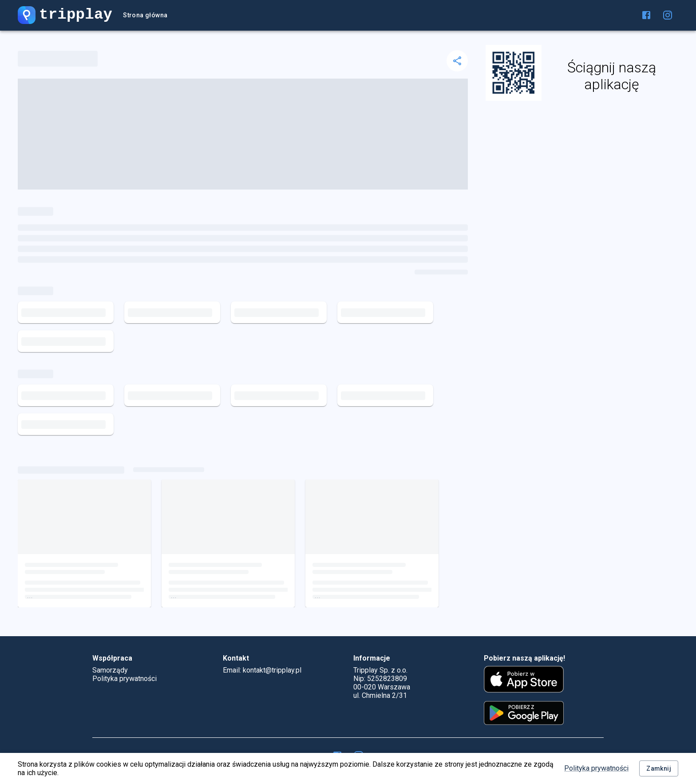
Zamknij (659, 769)
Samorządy (110, 670)
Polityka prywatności (596, 768)
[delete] (457, 61)
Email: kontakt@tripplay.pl (262, 670)
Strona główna (145, 15)
